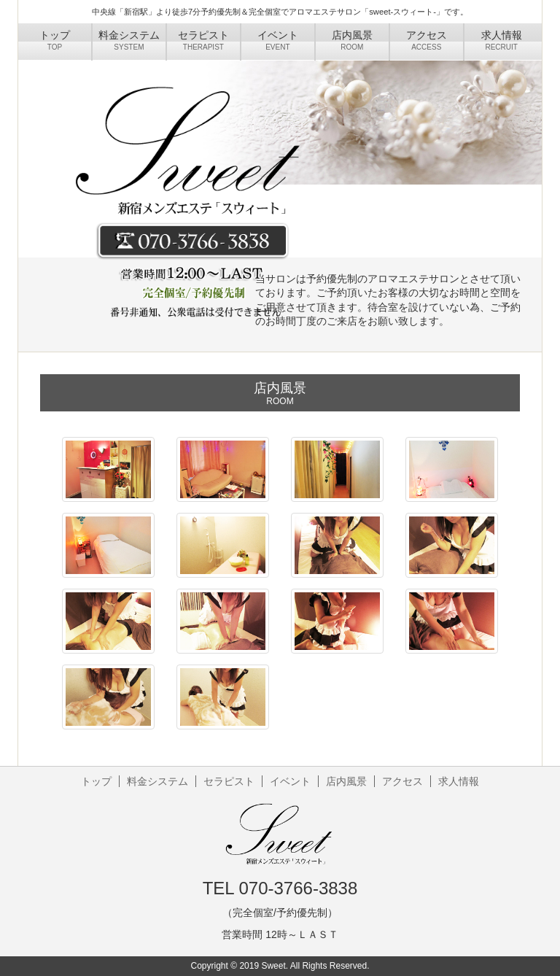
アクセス (402, 781)
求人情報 (459, 781)
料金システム (157, 781)
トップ (96, 781)
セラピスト (229, 781)
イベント (290, 781)
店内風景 (346, 781)
